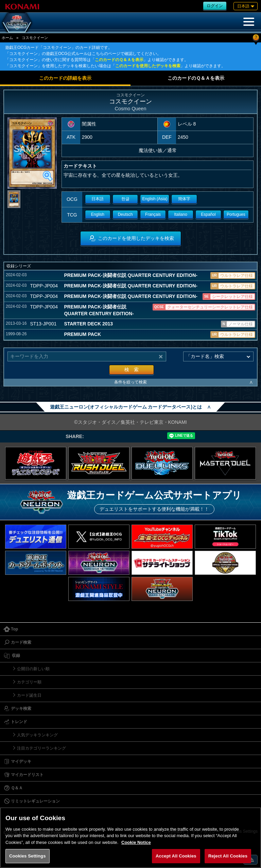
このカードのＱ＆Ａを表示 (119, 60)
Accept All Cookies (176, 856)
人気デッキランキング (37, 735)
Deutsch (125, 214)
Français (153, 214)
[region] (130, 838)
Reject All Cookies (228, 856)
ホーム (7, 38)
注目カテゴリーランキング (41, 748)
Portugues (236, 214)
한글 (125, 199)
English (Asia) (155, 199)
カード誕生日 (29, 695)
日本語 (98, 199)
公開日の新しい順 (33, 669)
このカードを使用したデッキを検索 (148, 66)
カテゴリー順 (29, 682)
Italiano (181, 214)
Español (208, 214)
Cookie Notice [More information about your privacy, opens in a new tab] (136, 842)
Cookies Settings (28, 856)
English (98, 214)
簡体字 (184, 199)
